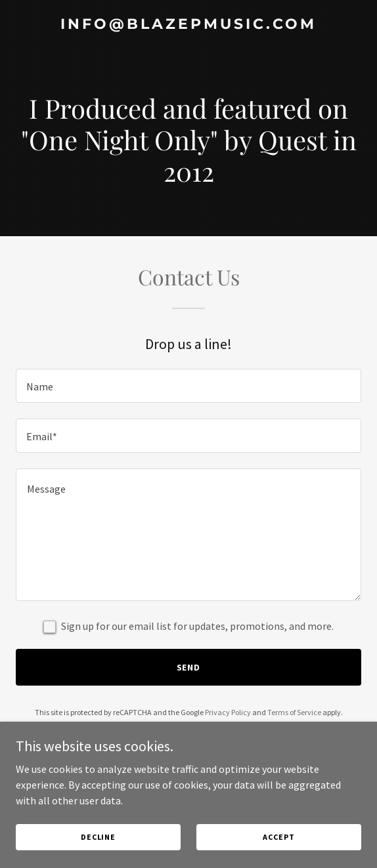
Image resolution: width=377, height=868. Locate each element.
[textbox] (188, 386)
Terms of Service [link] (294, 712)
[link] (188, 25)
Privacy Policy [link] (228, 712)
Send (189, 667)
